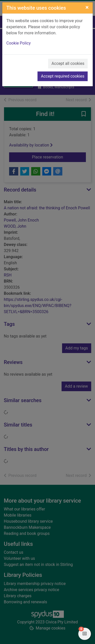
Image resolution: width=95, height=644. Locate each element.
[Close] (87, 7)
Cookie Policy (18, 43)
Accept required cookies (63, 76)
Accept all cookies (68, 63)
